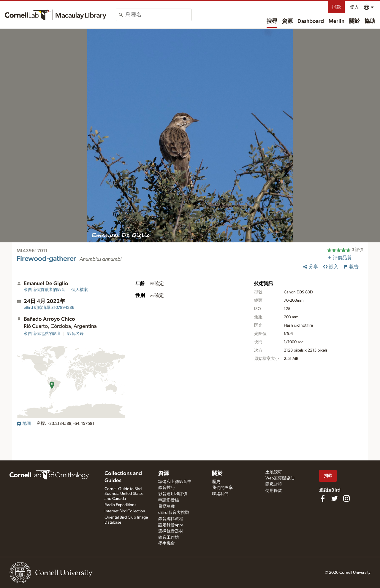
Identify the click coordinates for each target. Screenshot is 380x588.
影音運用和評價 (173, 494)
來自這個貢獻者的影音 (45, 290)
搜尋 (272, 21)
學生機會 (167, 543)
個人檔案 (80, 290)
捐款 (336, 7)
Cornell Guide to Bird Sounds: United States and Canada (124, 494)
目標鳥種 (167, 506)
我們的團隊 (222, 488)
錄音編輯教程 (171, 519)
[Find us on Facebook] (323, 498)
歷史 (216, 482)
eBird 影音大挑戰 (174, 513)
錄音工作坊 (169, 538)
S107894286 (49, 308)
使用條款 (274, 491)
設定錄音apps (171, 525)
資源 (287, 21)
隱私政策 (274, 484)
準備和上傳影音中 (175, 482)
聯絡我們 (220, 494)
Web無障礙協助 (280, 478)
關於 (354, 21)
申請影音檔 (169, 500)
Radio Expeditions (120, 505)
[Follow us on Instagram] (346, 498)
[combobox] (158, 15)
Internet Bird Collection (125, 511)
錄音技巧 (167, 488)
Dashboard (311, 21)
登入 (354, 7)
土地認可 (274, 472)
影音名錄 (75, 334)
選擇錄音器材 (171, 531)
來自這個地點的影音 (42, 334)
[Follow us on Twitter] (335, 498)
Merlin (337, 21)
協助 (370, 21)
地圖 (24, 424)
